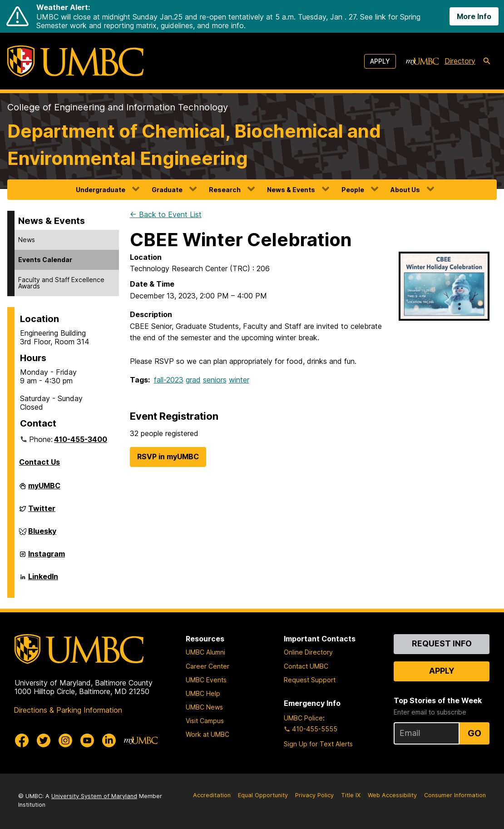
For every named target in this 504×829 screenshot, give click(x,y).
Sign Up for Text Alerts (318, 744)
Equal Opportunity (263, 795)
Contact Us (40, 462)
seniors (215, 380)
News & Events (291, 190)
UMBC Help (203, 693)
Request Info (442, 643)
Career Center (208, 666)
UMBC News (204, 707)
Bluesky (42, 535)
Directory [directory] (460, 61)
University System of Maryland (94, 796)
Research (225, 190)
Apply (380, 61)
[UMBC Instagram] (65, 740)
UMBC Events (206, 680)
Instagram (47, 557)
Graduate (167, 190)
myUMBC (44, 489)
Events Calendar (45, 260)
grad (193, 380)
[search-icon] (487, 61)
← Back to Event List (166, 214)
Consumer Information (455, 795)
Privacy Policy (314, 795)
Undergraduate (101, 190)
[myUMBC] (422, 61)
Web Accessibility (392, 795)
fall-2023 (169, 380)
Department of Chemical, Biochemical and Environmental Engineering (194, 145)
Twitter (42, 512)
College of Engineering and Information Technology (118, 107)
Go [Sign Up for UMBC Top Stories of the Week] (474, 733)
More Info (474, 16)
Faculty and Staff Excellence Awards (61, 283)
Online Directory (308, 652)
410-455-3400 (81, 439)
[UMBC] (75, 61)
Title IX (351, 795)
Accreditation (212, 795)
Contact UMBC (306, 666)
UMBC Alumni (205, 652)
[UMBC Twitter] (44, 740)
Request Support (310, 680)
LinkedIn (43, 580)
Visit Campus (205, 721)
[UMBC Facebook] (22, 740)
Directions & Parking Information (68, 710)
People (353, 190)
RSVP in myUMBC (168, 457)
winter (239, 380)
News (27, 240)
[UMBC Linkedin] (109, 740)
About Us (405, 190)
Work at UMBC (208, 734)
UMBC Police (303, 718)
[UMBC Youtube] (87, 740)
